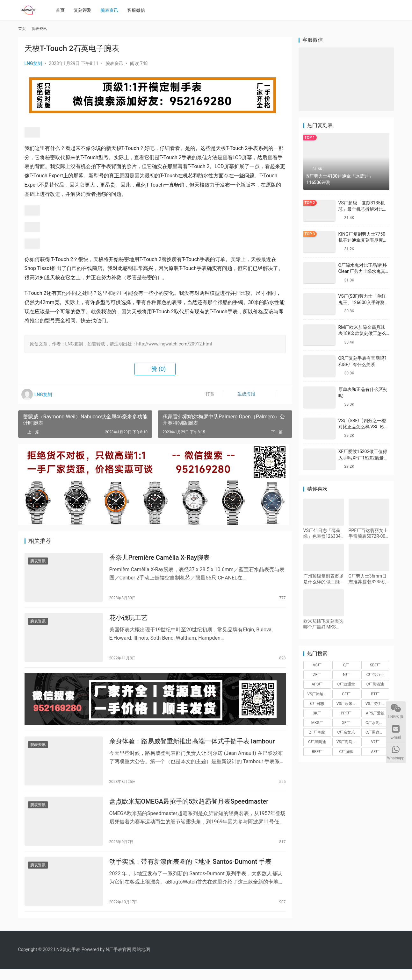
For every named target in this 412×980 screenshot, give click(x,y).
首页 (62, 10)
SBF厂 (375, 665)
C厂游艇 (346, 752)
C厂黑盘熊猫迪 (377, 732)
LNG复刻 (33, 63)
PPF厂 (346, 713)
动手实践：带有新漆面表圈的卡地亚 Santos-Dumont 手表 (191, 872)
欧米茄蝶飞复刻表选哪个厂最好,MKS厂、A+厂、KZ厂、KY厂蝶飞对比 (323, 624)
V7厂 (375, 742)
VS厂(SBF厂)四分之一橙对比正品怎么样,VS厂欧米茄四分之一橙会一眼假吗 (364, 427)
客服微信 (138, 10)
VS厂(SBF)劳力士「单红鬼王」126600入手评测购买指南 (364, 302)
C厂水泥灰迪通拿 (377, 723)
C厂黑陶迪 (317, 742)
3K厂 (317, 713)
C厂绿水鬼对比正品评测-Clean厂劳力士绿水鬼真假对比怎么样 (363, 271)
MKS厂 (317, 723)
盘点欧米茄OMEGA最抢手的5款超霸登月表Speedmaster (189, 810)
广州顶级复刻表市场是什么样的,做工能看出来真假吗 (323, 579)
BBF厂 (317, 752)
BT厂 (375, 694)
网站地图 (141, 961)
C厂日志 (317, 704)
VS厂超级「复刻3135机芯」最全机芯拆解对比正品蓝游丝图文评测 (363, 209)
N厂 (346, 675)
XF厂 (346, 723)
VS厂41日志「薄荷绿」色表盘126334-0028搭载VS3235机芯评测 (323, 533)
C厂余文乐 (346, 732)
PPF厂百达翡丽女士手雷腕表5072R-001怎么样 (368, 533)
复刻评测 (84, 10)
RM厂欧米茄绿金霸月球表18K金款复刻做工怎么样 (362, 334)
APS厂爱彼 (375, 713)
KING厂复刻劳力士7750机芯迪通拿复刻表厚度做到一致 (363, 240)
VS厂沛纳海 (318, 694)
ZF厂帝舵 (317, 732)
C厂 (346, 665)
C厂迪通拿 (346, 684)
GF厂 (346, 694)
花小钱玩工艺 (128, 621)
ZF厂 (317, 675)
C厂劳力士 (375, 675)
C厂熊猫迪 (375, 684)
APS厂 (317, 684)
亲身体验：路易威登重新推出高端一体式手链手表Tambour (192, 748)
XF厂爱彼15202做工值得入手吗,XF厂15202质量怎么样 (363, 458)
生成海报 (240, 394)
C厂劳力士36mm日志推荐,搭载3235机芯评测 (368, 579)
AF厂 (375, 752)
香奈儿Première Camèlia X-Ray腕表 (160, 558)
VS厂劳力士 (376, 704)
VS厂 (317, 665)
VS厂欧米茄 (347, 704)
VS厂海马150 (348, 742)
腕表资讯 (111, 10)
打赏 (206, 394)
